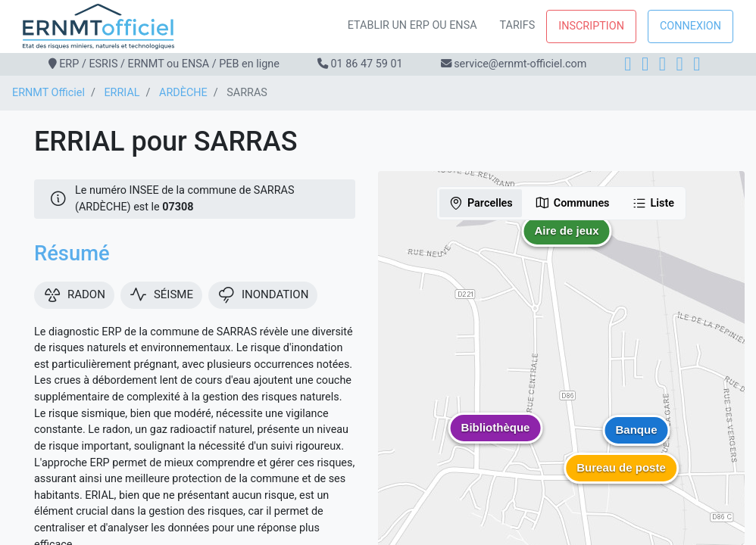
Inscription (591, 26)
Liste (653, 203)
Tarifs (518, 25)
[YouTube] (697, 64)
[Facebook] (628, 64)
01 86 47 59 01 (366, 64)
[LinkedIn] (662, 64)
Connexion (690, 26)
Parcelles (481, 203)
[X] (680, 64)
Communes (572, 203)
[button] (567, 242)
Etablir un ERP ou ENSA (412, 25)
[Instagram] (645, 64)
